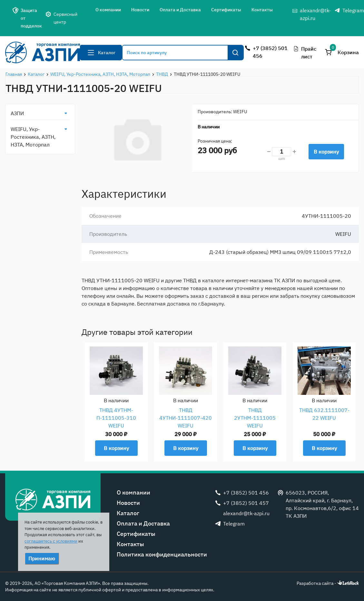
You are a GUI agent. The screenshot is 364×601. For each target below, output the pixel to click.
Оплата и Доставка (180, 10)
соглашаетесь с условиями (51, 541)
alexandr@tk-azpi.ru (315, 14)
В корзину (326, 152)
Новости (140, 10)
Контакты (262, 10)
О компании (108, 10)
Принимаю (42, 558)
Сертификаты (226, 10)
